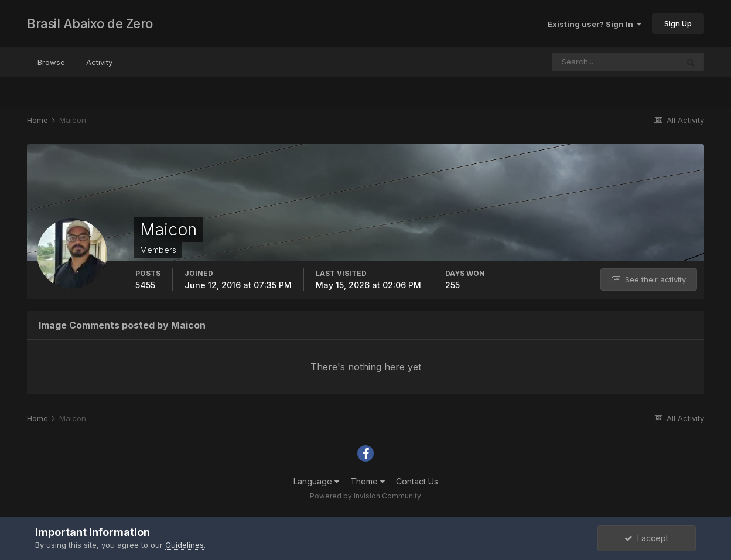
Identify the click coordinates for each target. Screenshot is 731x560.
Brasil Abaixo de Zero (90, 23)
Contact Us (417, 481)
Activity (99, 62)
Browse (51, 62)
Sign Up (678, 23)
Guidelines (185, 545)
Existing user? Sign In (595, 24)
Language (316, 481)
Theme (368, 481)
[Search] (615, 62)
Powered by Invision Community (365, 496)
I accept (646, 538)
